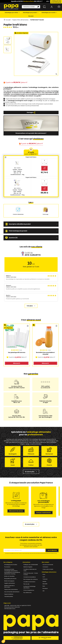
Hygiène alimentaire (10, 583)
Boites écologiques (9, 581)
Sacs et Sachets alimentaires (12, 592)
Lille (44, 591)
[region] (31, 346)
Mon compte (45, 562)
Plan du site (26, 584)
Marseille (45, 584)
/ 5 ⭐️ (49, 1)
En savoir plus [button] (30, 472)
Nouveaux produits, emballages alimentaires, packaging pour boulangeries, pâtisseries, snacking (12, 572)
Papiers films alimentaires (11, 589)
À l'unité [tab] (31, 153)
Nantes (44, 581)
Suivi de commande (48, 565)
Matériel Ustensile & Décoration (9, 586)
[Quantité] (44, 161)
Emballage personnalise (11, 565)
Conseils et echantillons (30, 577)
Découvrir (17, 363)
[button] (31, 224)
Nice (44, 586)
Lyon (44, 577)
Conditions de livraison (29, 582)
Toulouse (45, 579)
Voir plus (30, 306)
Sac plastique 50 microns (17, 352)
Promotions (7, 567)
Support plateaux (9, 594)
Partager (31, 113)
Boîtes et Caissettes (9, 576)
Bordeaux (45, 588)
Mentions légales (28, 567)
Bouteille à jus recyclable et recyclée (45, 353)
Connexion (45, 567)
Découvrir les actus (16, 511)
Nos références (27, 593)
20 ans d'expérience (29, 590)
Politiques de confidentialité (31, 565)
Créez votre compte (48, 569)
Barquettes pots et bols (10, 579)
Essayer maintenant (44, 513)
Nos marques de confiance (31, 579)
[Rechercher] (31, 7)
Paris (44, 574)
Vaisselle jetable (9, 596)
